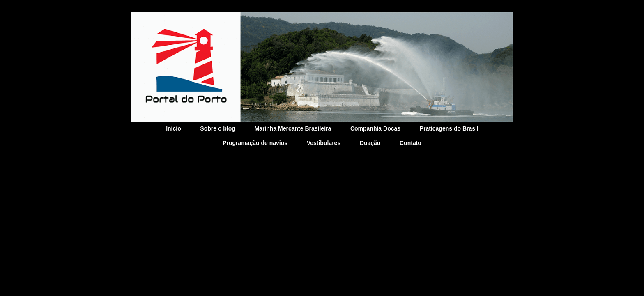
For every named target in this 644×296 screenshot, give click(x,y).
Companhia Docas (375, 128)
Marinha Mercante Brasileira (293, 128)
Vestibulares (324, 143)
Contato (411, 143)
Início (174, 128)
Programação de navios (255, 143)
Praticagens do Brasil (449, 128)
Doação (370, 143)
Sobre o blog (218, 128)
